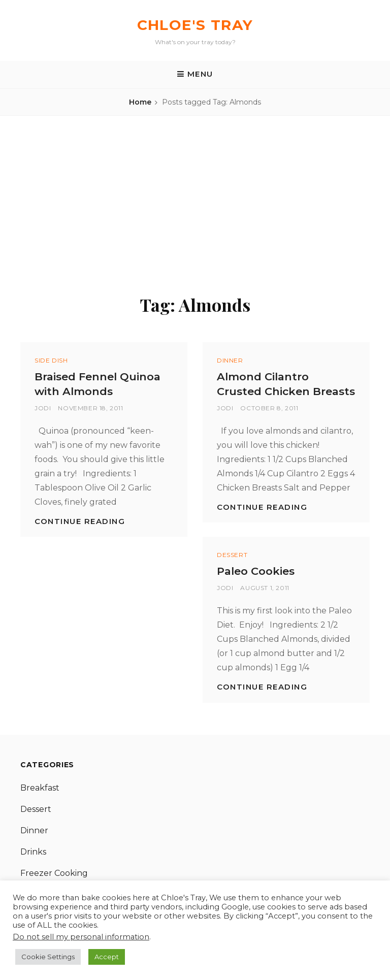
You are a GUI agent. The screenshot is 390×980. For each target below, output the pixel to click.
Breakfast (40, 788)
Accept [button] (107, 957)
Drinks (33, 852)
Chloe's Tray (195, 25)
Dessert (232, 555)
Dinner (230, 360)
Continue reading (80, 521)
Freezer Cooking (54, 873)
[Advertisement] (195, 199)
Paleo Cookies (256, 571)
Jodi (43, 408)
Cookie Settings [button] (48, 957)
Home (140, 102)
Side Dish (51, 360)
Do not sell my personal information (81, 937)
